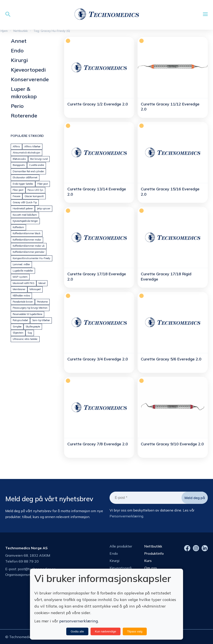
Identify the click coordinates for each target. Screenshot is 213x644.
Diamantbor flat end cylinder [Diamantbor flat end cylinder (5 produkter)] (28, 171)
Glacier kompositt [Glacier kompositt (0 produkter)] (34, 196)
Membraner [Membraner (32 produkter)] (19, 289)
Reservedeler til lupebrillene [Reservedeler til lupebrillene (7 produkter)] (27, 314)
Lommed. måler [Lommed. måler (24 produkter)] (21, 264)
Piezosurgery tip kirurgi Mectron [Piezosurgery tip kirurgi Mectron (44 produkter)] (30, 308)
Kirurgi (19, 60)
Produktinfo (154, 553)
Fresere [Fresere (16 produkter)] (17, 196)
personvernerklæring (79, 621)
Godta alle (77, 631)
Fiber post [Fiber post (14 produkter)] (43, 184)
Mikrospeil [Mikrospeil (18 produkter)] (35, 289)
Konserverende (30, 79)
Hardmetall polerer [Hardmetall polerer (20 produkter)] (23, 208)
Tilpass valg (135, 631)
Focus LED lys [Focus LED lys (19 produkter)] (35, 190)
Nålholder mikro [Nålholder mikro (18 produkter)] (21, 296)
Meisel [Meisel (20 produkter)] (42, 283)
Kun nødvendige (106, 631)
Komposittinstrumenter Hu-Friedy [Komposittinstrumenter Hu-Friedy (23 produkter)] (31, 258)
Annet (19, 41)
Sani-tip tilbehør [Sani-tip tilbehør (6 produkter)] (41, 320)
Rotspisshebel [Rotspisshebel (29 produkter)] (20, 320)
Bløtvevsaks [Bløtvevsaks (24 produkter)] (19, 159)
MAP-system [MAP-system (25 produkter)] (20, 277)
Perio (17, 106)
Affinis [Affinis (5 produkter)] (16, 146)
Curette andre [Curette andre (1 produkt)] (37, 165)
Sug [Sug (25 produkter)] (30, 333)
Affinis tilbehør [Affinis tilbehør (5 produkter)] (32, 146)
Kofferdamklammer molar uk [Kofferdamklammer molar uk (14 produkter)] (29, 246)
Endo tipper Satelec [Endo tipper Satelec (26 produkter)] (23, 184)
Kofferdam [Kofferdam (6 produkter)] (18, 227)
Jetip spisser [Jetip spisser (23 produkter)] (44, 208)
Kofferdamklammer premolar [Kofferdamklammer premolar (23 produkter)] (29, 252)
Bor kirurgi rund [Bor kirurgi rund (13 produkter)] (39, 159)
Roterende (24, 115)
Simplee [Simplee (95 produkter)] (17, 327)
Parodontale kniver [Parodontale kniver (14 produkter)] (23, 302)
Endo (17, 50)
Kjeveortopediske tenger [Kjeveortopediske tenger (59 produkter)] (25, 221)
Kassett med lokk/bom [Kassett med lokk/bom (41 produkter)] (25, 215)
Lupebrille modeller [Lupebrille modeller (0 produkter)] (23, 271)
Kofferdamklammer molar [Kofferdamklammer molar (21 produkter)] (27, 240)
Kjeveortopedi (28, 70)
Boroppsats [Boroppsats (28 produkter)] (19, 165)
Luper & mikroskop (24, 93)
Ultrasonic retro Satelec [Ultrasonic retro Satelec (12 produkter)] (25, 339)
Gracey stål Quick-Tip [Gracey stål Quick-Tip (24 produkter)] (25, 202)
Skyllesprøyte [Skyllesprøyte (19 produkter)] (33, 327)
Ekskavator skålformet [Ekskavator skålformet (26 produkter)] (25, 177)
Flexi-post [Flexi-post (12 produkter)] (18, 190)
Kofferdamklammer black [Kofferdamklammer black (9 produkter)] (27, 233)
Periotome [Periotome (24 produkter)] (42, 302)
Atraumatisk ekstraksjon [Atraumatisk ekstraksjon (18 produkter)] (26, 153)
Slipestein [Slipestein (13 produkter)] (18, 333)
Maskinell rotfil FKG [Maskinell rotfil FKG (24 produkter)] (24, 283)
